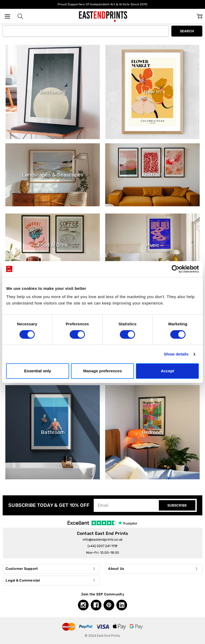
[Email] (127, 505)
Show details (176, 354)
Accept (167, 371)
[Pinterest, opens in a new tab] (109, 605)
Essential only (38, 371)
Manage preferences (102, 371)
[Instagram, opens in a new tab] (83, 605)
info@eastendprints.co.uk (103, 540)
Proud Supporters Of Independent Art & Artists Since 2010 (102, 4)
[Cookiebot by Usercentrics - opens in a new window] (176, 269)
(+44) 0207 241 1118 (102, 546)
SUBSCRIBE (177, 505)
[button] (20, 16)
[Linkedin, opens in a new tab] (122, 605)
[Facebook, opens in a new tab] (96, 605)
